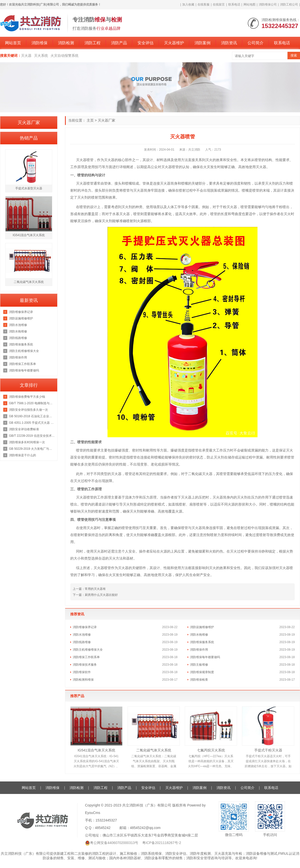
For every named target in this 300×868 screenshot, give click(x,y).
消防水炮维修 (199, 635)
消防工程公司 (289, 5)
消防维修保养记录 (85, 627)
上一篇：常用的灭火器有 (89, 589)
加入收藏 (188, 5)
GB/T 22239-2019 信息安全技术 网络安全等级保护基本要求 (32, 436)
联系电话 (234, 5)
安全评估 (145, 43)
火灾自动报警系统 (64, 56)
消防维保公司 (268, 5)
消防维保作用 (199, 650)
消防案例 (202, 43)
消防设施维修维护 (202, 627)
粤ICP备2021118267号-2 (162, 843)
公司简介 (255, 43)
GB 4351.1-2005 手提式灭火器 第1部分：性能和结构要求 (32, 423)
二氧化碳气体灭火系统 (154, 750)
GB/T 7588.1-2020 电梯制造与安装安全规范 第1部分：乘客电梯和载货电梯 (32, 403)
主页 (90, 120)
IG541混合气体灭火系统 (96, 750)
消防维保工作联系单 (86, 657)
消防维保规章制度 (202, 672)
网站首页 (13, 43)
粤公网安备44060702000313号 (114, 843)
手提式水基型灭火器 (29, 188)
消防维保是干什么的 (22, 455)
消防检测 (66, 43)
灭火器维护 (174, 43)
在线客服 (203, 5)
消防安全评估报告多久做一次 (28, 410)
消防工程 (92, 43)
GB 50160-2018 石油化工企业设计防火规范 (32, 416)
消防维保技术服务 (85, 665)
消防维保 (39, 43)
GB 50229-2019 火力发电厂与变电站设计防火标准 (32, 449)
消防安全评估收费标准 (24, 429)
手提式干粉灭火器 (268, 750)
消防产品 (119, 43)
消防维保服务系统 (202, 642)
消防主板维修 (199, 665)
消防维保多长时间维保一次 (27, 442)
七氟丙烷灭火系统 (211, 750)
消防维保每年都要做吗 (205, 657)
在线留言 (219, 5)
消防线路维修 (82, 642)
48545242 (103, 828)
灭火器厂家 (106, 120)
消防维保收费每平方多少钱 (27, 397)
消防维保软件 (82, 672)
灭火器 (26, 56)
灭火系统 (41, 56)
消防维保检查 (199, 680)
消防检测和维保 (83, 680)
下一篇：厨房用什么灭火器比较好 (95, 595)
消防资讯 (229, 43)
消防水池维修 (82, 635)
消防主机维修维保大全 (88, 650)
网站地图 (249, 5)
